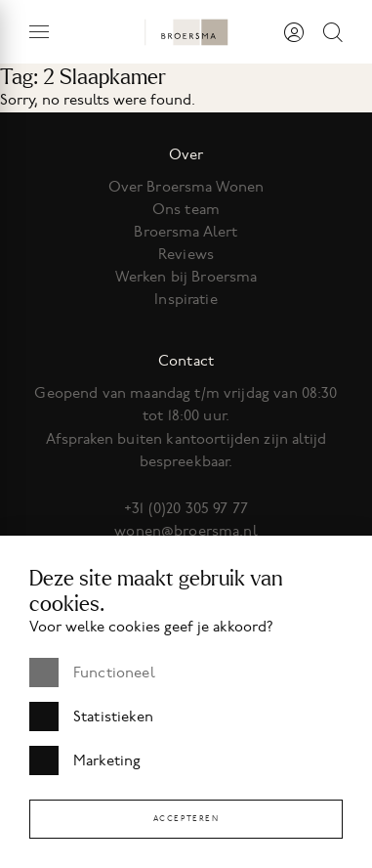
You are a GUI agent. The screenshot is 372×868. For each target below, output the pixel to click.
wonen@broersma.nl (186, 531)
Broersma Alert (186, 232)
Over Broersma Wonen (186, 187)
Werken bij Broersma (186, 277)
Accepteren (186, 819)
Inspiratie (186, 299)
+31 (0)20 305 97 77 (186, 508)
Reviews (186, 254)
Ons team (186, 209)
